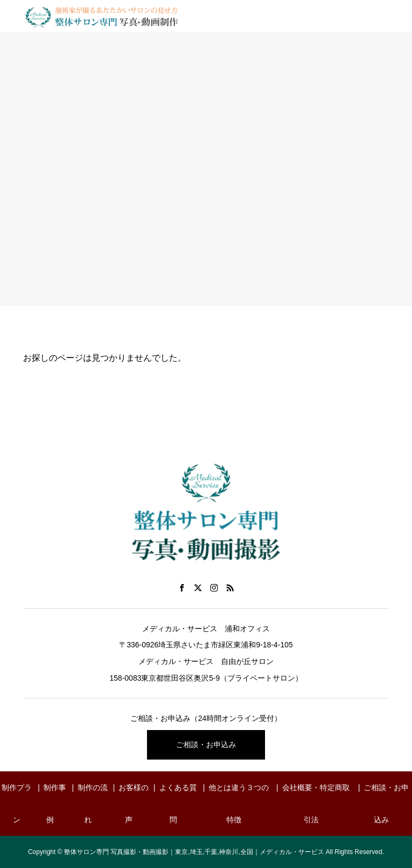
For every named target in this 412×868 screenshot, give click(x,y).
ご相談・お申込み (206, 745)
